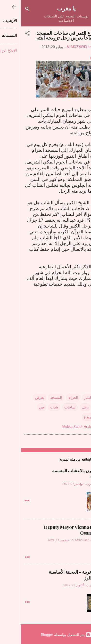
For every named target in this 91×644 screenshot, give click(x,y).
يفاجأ (80, 417)
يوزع (67, 417)
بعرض (19, 398)
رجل (64, 407)
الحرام (53, 398)
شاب (33, 407)
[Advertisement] (46, 331)
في (21, 407)
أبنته (81, 398)
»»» (6, 500)
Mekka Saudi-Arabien (58, 427)
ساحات (49, 407)
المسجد (36, 398)
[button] (7, 34)
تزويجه (79, 407)
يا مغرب (46, 8)
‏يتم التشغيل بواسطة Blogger (46, 635)
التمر (68, 398)
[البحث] (7, 10)
